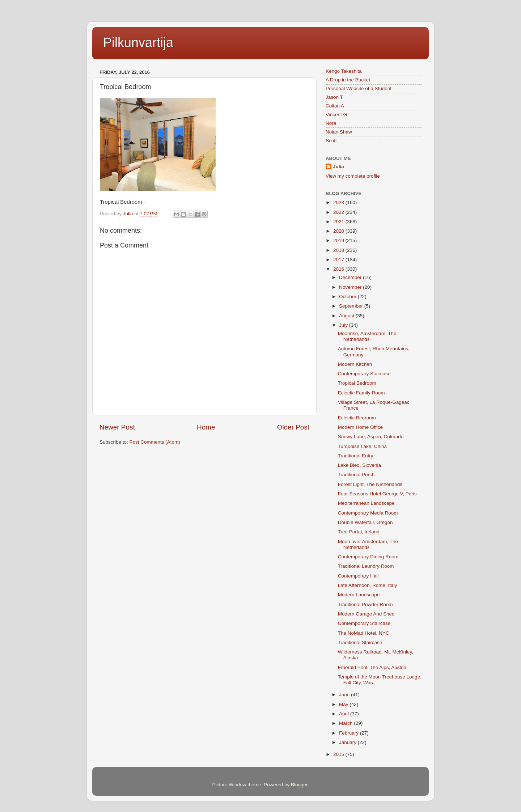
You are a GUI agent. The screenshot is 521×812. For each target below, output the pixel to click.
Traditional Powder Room (365, 604)
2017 (339, 260)
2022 (339, 212)
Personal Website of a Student (359, 88)
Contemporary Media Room (368, 513)
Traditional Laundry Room (366, 566)
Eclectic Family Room (361, 393)
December (351, 277)
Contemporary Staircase (364, 374)
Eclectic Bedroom (357, 418)
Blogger (299, 785)
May (344, 704)
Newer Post (117, 427)
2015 (339, 754)
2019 (339, 240)
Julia (338, 167)
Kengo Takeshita (344, 71)
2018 (339, 250)
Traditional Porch (356, 475)
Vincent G (336, 115)
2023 (339, 202)
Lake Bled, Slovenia (359, 465)
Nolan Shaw (339, 132)
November (351, 287)
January (348, 742)
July (344, 325)
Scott (331, 141)
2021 (339, 222)
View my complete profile (353, 176)
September (352, 306)
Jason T (334, 97)
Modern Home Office (360, 427)
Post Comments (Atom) (155, 442)
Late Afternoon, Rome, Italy (368, 585)
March (346, 723)
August (347, 316)
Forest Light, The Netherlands (370, 484)
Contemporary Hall (358, 576)
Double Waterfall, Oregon (365, 522)
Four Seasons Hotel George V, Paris (377, 494)
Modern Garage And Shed (366, 614)
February (350, 733)
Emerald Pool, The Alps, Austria (372, 667)
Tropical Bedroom (357, 383)
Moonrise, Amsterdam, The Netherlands (367, 336)
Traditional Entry (356, 456)
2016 (339, 269)
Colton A (335, 106)
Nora (331, 123)
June (345, 695)
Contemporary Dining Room (368, 557)
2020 (339, 231)
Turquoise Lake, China (362, 446)
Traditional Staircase (360, 642)
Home (206, 427)
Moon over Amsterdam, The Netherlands (368, 544)
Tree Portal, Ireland (359, 532)
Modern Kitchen (355, 364)
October (348, 297)
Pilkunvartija (138, 43)
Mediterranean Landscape (366, 503)
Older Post (293, 427)
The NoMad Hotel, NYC (364, 633)
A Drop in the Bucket (348, 80)
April (345, 714)
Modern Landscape (359, 595)
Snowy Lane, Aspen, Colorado (371, 437)
